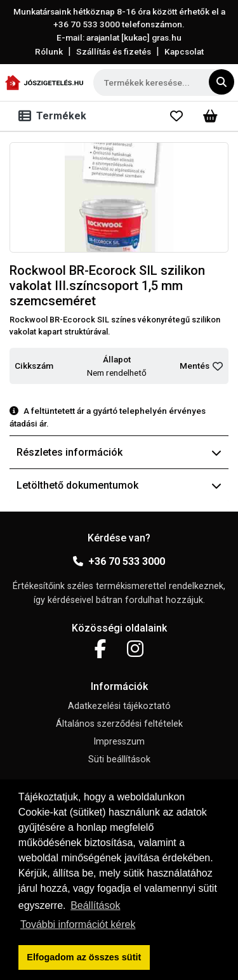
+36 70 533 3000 (119, 561)
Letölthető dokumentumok (119, 485)
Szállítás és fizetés (114, 51)
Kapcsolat (184, 51)
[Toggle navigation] (55, 116)
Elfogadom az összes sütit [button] (84, 957)
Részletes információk (119, 452)
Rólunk (49, 51)
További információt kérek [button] (78, 924)
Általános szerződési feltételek (119, 724)
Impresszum (119, 742)
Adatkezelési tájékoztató (119, 706)
